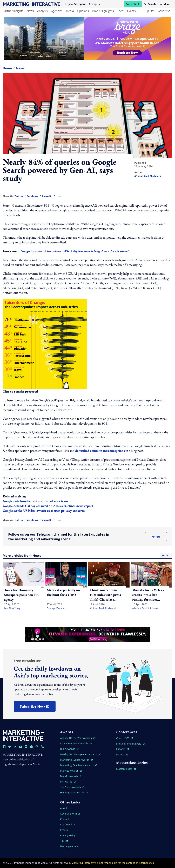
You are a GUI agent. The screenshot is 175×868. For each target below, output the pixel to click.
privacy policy (68, 835)
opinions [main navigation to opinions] (83, 11)
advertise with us (70, 814)
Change (95, 4)
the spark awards (72, 787)
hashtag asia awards (74, 792)
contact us (66, 819)
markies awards (71, 771)
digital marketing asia (130, 744)
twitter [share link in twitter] (19, 196)
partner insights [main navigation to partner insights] (13, 11)
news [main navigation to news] (30, 11)
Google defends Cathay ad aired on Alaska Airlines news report (48, 506)
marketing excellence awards (79, 765)
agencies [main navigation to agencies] (57, 11)
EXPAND (123, 749)
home (7, 68)
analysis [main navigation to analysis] (42, 11)
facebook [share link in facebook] (33, 196)
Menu (165, 4)
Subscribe (134, 5)
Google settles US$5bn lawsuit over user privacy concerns (44, 511)
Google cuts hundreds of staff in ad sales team (36, 501)
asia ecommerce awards (76, 743)
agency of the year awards (78, 738)
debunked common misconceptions (100, 451)
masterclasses (126, 769)
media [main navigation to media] (70, 11)
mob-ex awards (71, 776)
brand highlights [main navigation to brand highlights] (103, 11)
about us (65, 808)
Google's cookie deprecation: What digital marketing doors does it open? (75, 251)
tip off (149, 11)
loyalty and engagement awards (81, 754)
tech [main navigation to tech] (120, 11)
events (133, 11)
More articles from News (87, 556)
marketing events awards (76, 760)
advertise (164, 11)
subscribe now (38, 707)
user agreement (69, 846)
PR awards (68, 782)
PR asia (122, 754)
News (20, 68)
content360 (124, 738)
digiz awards (69, 749)
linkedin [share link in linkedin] (47, 196)
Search (150, 4)
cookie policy (68, 824)
